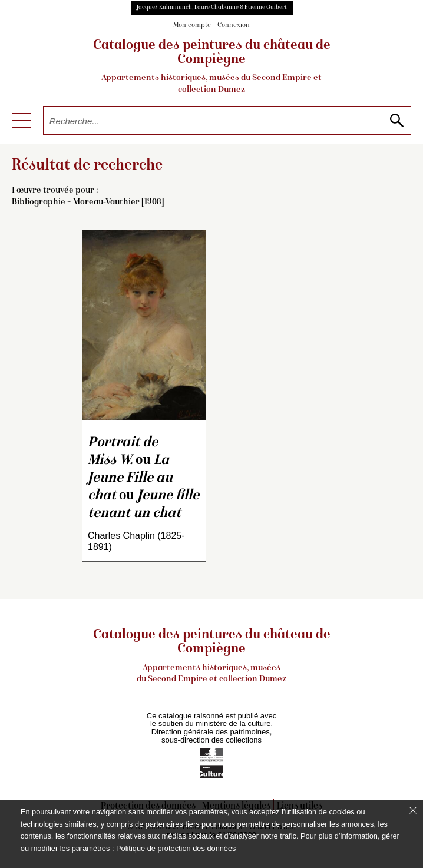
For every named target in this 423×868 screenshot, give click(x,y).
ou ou (143, 478)
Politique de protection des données (176, 848)
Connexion (234, 26)
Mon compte (192, 26)
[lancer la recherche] (396, 120)
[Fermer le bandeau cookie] (413, 810)
